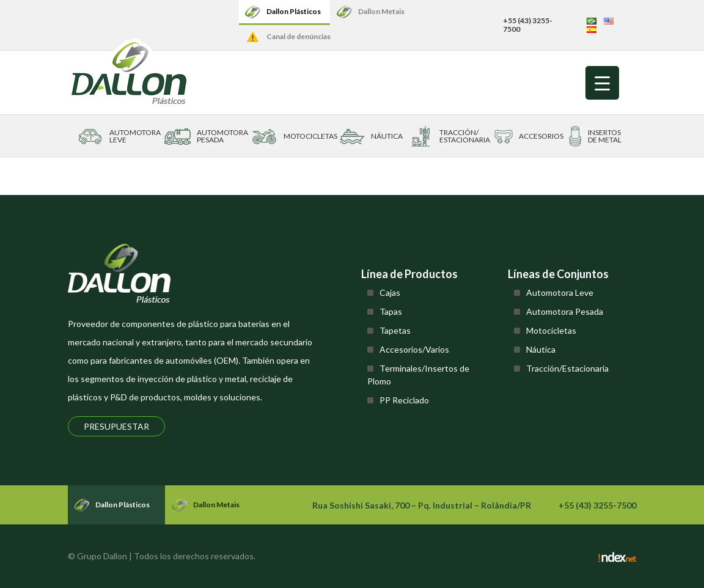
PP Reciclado (404, 400)
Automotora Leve (560, 292)
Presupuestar (116, 426)
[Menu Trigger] (602, 83)
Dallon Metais (381, 11)
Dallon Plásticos (294, 11)
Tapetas (395, 330)
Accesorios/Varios (414, 349)
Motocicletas (551, 330)
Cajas (390, 292)
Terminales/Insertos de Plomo (418, 375)
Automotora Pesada (565, 311)
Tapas (391, 311)
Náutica (541, 349)
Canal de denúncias (299, 36)
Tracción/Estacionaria (567, 368)
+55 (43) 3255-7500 (528, 25)
